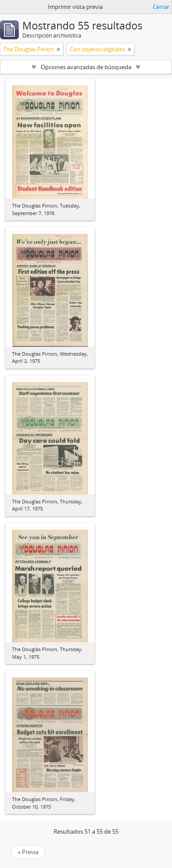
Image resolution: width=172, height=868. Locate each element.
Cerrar (161, 7)
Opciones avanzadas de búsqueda (86, 67)
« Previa (28, 852)
